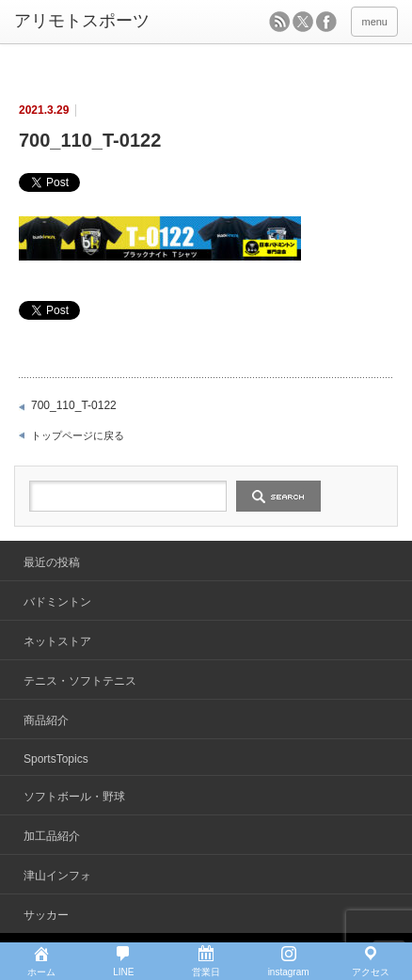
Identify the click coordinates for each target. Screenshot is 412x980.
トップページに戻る (78, 435)
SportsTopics (56, 759)
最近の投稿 (52, 562)
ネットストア (57, 641)
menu (374, 22)
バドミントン (57, 602)
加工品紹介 (52, 836)
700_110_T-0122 (74, 405)
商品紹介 (46, 720)
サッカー (46, 915)
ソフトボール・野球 (74, 797)
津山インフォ (57, 876)
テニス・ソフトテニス (80, 681)
